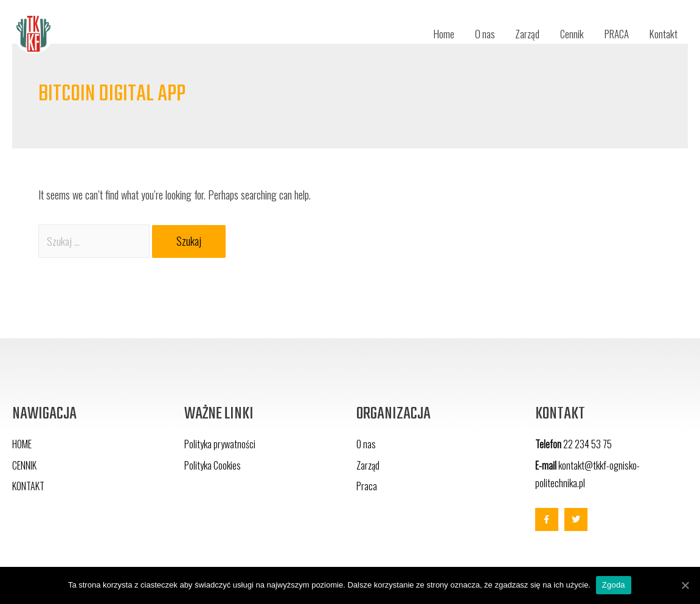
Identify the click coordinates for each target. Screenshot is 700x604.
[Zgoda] (685, 585)
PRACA (612, 33)
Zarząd (517, 33)
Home (430, 33)
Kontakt (663, 33)
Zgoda (614, 585)
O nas (473, 33)
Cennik (564, 33)
